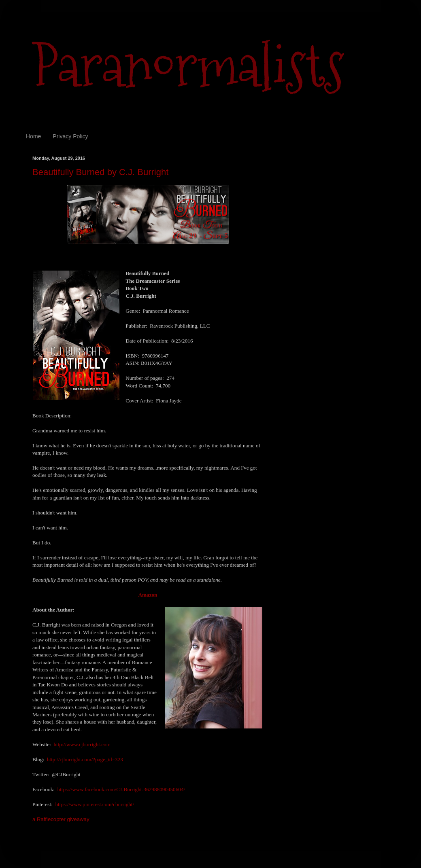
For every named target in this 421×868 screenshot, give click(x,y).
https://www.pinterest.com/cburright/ (95, 804)
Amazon (148, 595)
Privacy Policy (70, 136)
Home (33, 136)
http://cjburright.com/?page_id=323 (85, 759)
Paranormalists (188, 66)
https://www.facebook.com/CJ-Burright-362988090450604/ (121, 789)
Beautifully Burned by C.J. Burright (100, 172)
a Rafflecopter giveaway (61, 819)
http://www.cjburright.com (82, 744)
